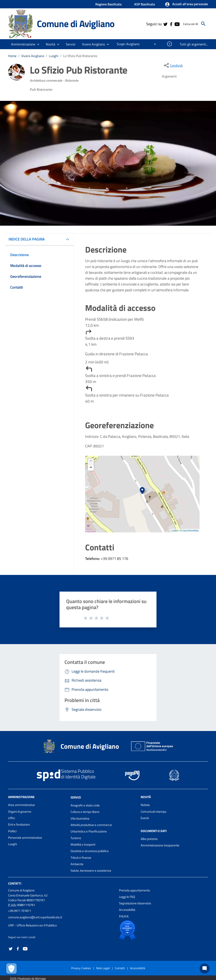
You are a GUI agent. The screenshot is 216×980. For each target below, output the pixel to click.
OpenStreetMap (190, 531)
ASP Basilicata (145, 4)
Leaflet (175, 531)
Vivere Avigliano (33, 56)
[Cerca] (203, 24)
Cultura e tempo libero (85, 812)
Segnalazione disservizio (135, 903)
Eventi (145, 818)
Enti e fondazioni (19, 824)
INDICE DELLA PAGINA (28, 239)
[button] (186, 4)
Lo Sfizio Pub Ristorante (80, 56)
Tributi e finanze (81, 858)
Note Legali (103, 968)
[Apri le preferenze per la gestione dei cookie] (11, 969)
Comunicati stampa (153, 812)
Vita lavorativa (80, 818)
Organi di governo (20, 812)
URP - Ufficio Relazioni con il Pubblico (32, 925)
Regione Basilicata (108, 4)
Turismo (76, 838)
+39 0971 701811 (20, 911)
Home (12, 56)
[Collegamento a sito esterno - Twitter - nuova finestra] (165, 24)
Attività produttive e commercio (91, 825)
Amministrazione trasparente (160, 845)
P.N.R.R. (124, 916)
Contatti (15, 883)
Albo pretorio (149, 839)
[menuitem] (126, 44)
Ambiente (77, 864)
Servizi (76, 797)
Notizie (145, 805)
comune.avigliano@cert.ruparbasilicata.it (35, 917)
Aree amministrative (22, 805)
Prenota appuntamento (135, 890)
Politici (12, 831)
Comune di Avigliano (76, 24)
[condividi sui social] (173, 65)
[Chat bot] (205, 969)
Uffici (12, 818)
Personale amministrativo (25, 838)
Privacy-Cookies (81, 968)
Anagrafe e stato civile (85, 805)
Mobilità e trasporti (83, 844)
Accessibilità (127, 910)
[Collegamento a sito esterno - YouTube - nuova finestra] (177, 24)
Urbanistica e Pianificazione (89, 831)
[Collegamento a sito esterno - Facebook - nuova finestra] (171, 24)
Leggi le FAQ (127, 897)
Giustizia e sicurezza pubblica (90, 851)
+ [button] (91, 461)
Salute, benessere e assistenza (91, 870)
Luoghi (54, 56)
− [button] (91, 468)
